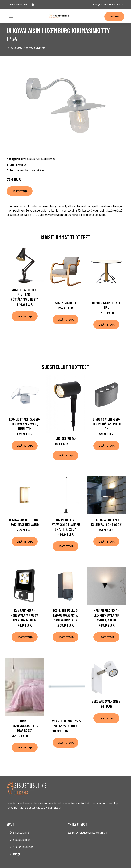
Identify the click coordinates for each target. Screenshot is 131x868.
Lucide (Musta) (66, 438)
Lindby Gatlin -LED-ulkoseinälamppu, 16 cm (107, 424)
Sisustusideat (22, 840)
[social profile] (33, 5)
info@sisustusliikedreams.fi (108, 5)
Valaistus (16, 48)
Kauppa (114, 16)
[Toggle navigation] (11, 16)
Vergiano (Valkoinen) (107, 701)
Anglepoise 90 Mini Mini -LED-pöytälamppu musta (25, 294)
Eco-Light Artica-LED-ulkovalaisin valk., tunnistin (25, 424)
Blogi (16, 854)
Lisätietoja (20, 191)
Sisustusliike (21, 833)
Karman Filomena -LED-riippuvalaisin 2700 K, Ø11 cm (107, 615)
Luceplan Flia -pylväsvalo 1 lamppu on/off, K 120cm (66, 524)
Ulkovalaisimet (36, 48)
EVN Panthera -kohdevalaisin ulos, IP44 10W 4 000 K (25, 615)
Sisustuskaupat (23, 847)
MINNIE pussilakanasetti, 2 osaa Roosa (25, 726)
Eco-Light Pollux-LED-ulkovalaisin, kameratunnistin (66, 615)
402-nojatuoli (65, 303)
